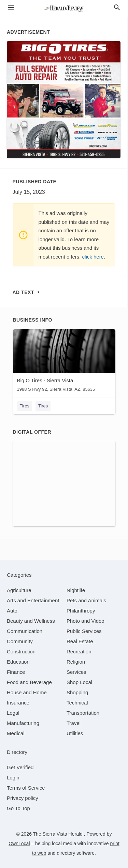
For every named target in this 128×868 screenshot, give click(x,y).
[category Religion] (76, 662)
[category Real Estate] (80, 641)
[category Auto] (12, 611)
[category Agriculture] (19, 590)
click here (93, 257)
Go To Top (18, 808)
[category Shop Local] (79, 682)
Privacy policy (23, 798)
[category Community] (20, 641)
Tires (25, 406)
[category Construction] (21, 652)
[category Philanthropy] (81, 611)
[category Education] (18, 662)
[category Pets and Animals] (86, 600)
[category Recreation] (79, 652)
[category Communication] (25, 631)
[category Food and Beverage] (29, 682)
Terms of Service (26, 788)
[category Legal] (13, 713)
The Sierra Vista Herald (59, 834)
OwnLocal (19, 843)
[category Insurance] (18, 703)
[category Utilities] (75, 733)
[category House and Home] (27, 692)
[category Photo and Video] (86, 621)
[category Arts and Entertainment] (33, 600)
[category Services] (76, 672)
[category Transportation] (83, 713)
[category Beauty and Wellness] (31, 621)
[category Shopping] (77, 692)
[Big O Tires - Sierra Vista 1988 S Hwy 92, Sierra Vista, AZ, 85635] (64, 362)
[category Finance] (16, 672)
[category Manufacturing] (23, 723)
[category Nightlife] (76, 590)
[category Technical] (77, 703)
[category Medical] (16, 733)
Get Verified (20, 767)
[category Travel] (74, 723)
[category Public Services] (84, 631)
